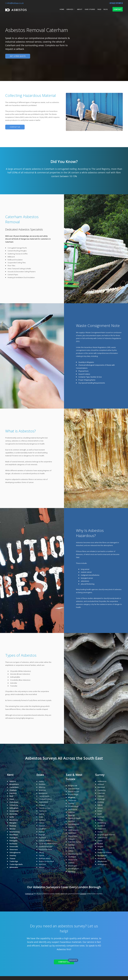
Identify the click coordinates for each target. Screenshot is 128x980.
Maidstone (14, 820)
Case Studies (90, 9)
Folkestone (14, 805)
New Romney (15, 832)
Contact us (29, 894)
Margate (13, 823)
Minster (13, 829)
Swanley (13, 855)
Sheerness (14, 849)
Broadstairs (14, 784)
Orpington (14, 838)
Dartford (13, 793)
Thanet (12, 858)
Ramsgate (13, 841)
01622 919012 (116, 3)
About (80, 9)
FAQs (99, 9)
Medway (13, 826)
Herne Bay (14, 814)
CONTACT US (15, 127)
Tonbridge (14, 861)
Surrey (100, 775)
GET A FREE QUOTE (18, 56)
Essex (40, 775)
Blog (106, 9)
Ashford (13, 781)
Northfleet (14, 835)
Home (62, 9)
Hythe (12, 817)
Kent (10, 775)
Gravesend (14, 811)
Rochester (13, 844)
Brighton (72, 797)
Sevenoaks (14, 846)
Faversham (14, 802)
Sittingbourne (15, 852)
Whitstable (14, 867)
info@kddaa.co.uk (14, 3)
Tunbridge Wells (16, 864)
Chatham (13, 790)
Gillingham (14, 808)
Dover (12, 799)
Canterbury (14, 787)
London (83, 887)
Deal (11, 796)
